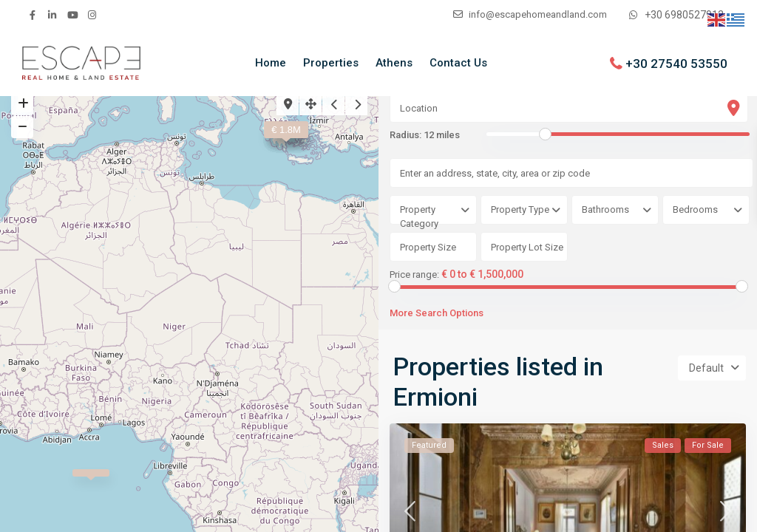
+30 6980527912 (684, 15)
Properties (331, 63)
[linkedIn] (52, 15)
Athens (394, 63)
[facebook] (32, 15)
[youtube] (72, 15)
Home (271, 63)
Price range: (414, 275)
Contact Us (458, 63)
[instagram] (92, 15)
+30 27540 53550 (676, 63)
